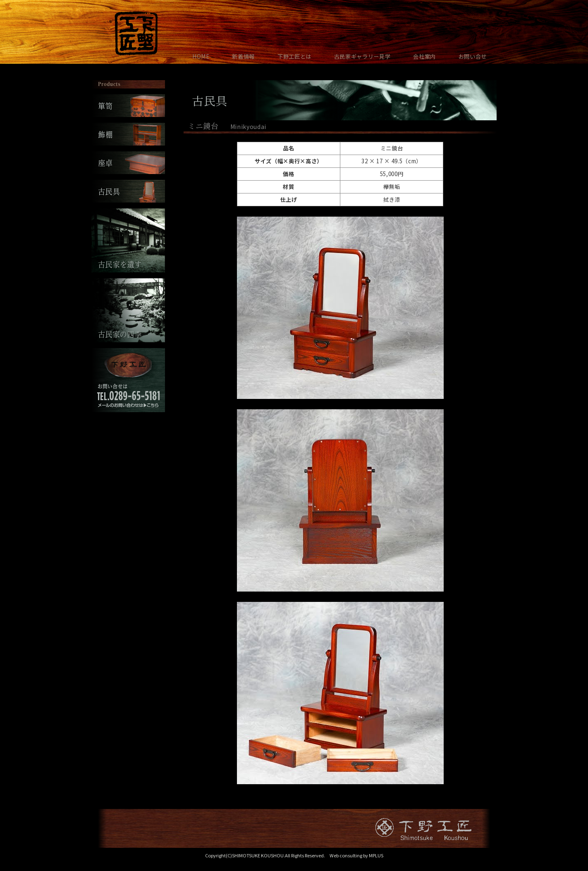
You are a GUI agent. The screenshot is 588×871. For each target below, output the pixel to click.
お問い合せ (473, 56)
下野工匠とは (294, 56)
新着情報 (243, 56)
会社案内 (424, 56)
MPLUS (376, 855)
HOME (201, 56)
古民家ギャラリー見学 (362, 56)
